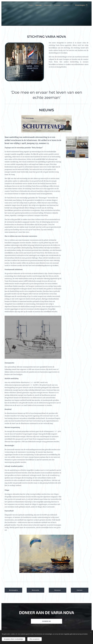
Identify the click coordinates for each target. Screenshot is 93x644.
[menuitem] (29, 5)
